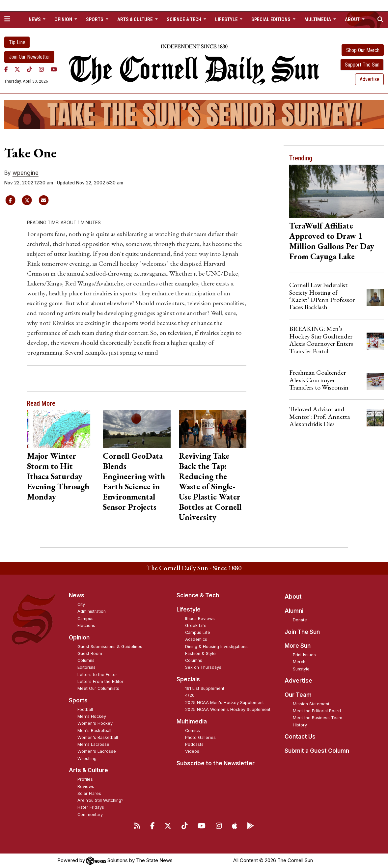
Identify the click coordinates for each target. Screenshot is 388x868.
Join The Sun (302, 632)
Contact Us (300, 737)
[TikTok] (29, 69)
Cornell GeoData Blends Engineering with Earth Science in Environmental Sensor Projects (134, 481)
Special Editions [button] (271, 19)
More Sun (298, 646)
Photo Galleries (200, 737)
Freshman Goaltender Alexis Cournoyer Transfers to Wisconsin (319, 380)
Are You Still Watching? (100, 800)
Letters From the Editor (100, 681)
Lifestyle (189, 610)
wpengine (26, 173)
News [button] (35, 19)
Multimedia (192, 721)
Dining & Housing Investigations (216, 647)
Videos (192, 751)
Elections (86, 625)
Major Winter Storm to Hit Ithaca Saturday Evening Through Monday (58, 476)
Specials (188, 679)
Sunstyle (301, 669)
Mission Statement (311, 704)
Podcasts (194, 744)
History (300, 725)
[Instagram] (41, 69)
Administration (92, 611)
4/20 (190, 695)
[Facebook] (6, 69)
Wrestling (87, 759)
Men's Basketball (94, 731)
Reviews (86, 787)
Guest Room (90, 653)
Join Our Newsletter (29, 57)
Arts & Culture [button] (136, 19)
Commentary (90, 814)
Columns (86, 660)
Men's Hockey (92, 716)
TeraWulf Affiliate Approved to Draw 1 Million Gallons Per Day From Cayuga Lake (332, 241)
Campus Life (198, 632)
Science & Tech (198, 595)
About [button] (353, 19)
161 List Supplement (205, 688)
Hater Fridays (91, 807)
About (293, 597)
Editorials (86, 667)
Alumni (294, 611)
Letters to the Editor (97, 675)
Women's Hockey (95, 723)
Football (85, 709)
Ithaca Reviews (200, 619)
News (77, 595)
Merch (299, 662)
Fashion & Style (200, 653)
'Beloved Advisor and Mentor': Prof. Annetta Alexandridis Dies (319, 416)
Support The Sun (362, 65)
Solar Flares (89, 793)
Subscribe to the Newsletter (216, 763)
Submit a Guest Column (317, 751)
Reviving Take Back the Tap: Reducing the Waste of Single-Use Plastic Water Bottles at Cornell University (210, 486)
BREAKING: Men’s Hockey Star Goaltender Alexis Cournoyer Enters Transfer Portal (321, 340)
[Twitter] (17, 69)
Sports (78, 700)
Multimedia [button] (318, 19)
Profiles (85, 779)
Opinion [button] (64, 19)
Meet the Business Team (318, 718)
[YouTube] (54, 69)
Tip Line (17, 42)
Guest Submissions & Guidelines (110, 647)
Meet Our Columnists (98, 688)
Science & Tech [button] (184, 19)
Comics (193, 731)
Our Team (298, 695)
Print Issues (304, 655)
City (81, 604)
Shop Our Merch (363, 50)
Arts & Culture (88, 770)
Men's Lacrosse (93, 744)
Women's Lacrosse (97, 751)
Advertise (370, 79)
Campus (85, 619)
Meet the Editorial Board (317, 711)
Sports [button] (95, 19)
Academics (196, 639)
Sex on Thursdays (203, 667)
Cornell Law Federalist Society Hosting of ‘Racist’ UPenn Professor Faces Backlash (322, 296)
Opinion (79, 637)
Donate (300, 620)
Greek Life (196, 625)
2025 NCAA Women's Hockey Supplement (228, 709)
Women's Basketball (98, 737)
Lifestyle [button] (227, 19)
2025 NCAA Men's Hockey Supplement (224, 703)
